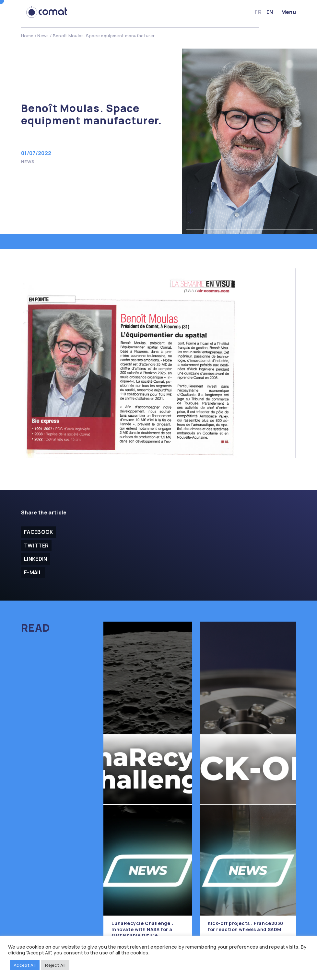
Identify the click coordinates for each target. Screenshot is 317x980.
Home (27, 36)
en (270, 12)
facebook (39, 532)
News (43, 36)
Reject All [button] (55, 965)
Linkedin (36, 559)
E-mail (33, 573)
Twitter (36, 546)
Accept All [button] (25, 965)
